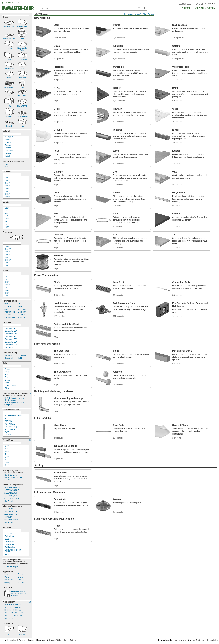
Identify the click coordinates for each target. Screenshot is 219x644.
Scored (21, 583)
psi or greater (13, 616)
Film (9, 78)
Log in (212, 3)
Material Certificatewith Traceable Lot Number (19, 594)
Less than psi (13, 605)
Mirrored (21, 580)
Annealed (9, 534)
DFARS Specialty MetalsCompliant (14, 404)
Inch (6, 164)
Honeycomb (9, 87)
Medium (8, 315)
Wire (22, 39)
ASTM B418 (13, 427)
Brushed (21, 577)
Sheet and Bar (9, 39)
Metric (7, 167)
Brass (7, 140)
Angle (9, 60)
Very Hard (22, 309)
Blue (7, 377)
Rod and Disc (9, 26)
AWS (7, 432)
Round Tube (22, 26)
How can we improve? (132, 14)
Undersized (22, 355)
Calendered (10, 536)
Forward (151, 14)
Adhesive (22, 634)
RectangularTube (22, 49)
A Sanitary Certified (13, 416)
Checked (21, 574)
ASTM (7, 419)
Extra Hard (22, 312)
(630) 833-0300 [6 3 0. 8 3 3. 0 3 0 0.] (185, 4)
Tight (20, 358)
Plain (6, 574)
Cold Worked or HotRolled (13, 551)
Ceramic (8, 153)
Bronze (8, 142)
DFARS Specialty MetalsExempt (14, 399)
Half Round (9, 68)
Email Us (199, 4)
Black (7, 375)
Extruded (9, 555)
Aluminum (9, 137)
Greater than (11, 520)
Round (9, 126)
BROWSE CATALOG (12, 3)
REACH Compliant (12, 567)
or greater (12, 498)
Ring (22, 87)
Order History (205, 8)
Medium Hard (10, 317)
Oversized (9, 358)
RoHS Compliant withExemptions (13, 479)
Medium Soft (10, 312)
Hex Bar (9, 48)
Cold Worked (10, 547)
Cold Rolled (10, 545)
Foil (22, 68)
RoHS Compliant (11, 475)
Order (186, 8)
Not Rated (22, 317)
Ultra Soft (8, 304)
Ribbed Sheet (22, 117)
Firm (20, 304)
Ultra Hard (22, 315)
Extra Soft (8, 306)
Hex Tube (22, 78)
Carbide (8, 145)
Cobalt (8, 156)
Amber (8, 369)
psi (13, 607)
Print (144, 14)
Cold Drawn (10, 542)
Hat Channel (22, 106)
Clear (7, 388)
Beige (7, 372)
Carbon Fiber (10, 151)
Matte (7, 577)
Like (9, 580)
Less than (12, 488)
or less (10, 509)
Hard (20, 306)
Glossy (7, 583)
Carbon (8, 148)
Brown (7, 383)
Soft (6, 309)
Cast (7, 539)
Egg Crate (22, 96)
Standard (8, 355)
